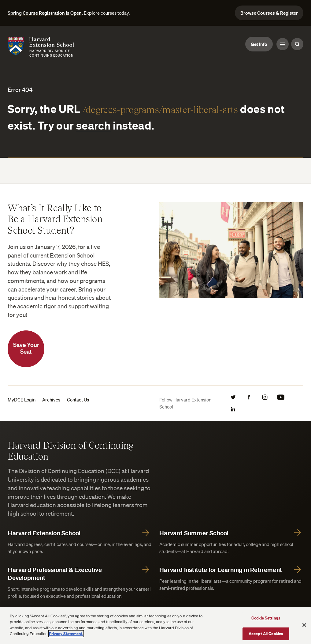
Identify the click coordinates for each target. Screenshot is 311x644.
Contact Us (78, 400)
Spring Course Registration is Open (45, 13)
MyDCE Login (22, 400)
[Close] (304, 625)
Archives (51, 400)
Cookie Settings (266, 618)
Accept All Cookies (266, 634)
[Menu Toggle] (283, 44)
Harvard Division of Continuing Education (70, 450)
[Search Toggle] (297, 44)
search (93, 125)
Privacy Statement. (66, 634)
